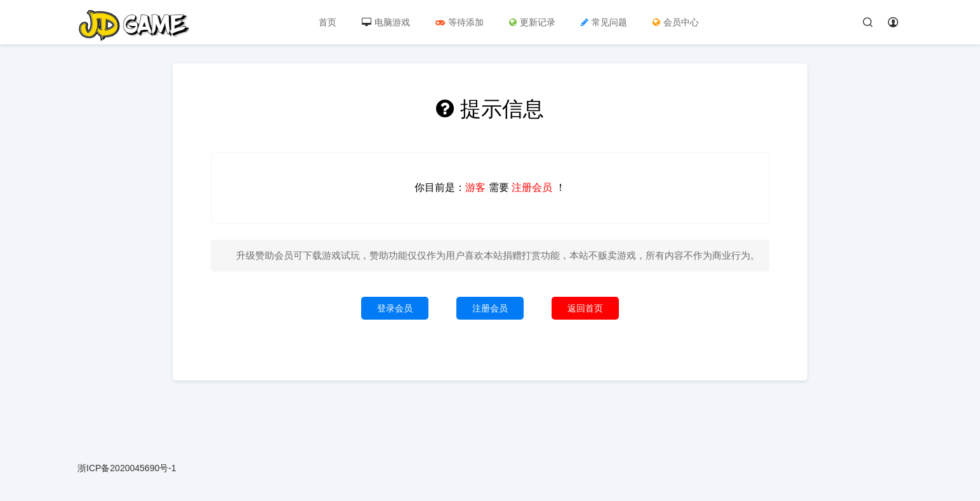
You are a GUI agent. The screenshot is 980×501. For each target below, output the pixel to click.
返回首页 (585, 308)
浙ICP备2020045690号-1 (127, 468)
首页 (328, 22)
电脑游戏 (386, 22)
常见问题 (604, 22)
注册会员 (490, 308)
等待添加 (460, 22)
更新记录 (532, 22)
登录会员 (395, 308)
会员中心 (676, 22)
